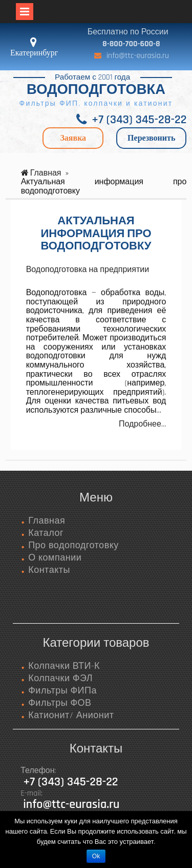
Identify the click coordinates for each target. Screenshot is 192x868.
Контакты (49, 570)
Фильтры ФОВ (60, 703)
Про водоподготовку (73, 545)
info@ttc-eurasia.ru (138, 56)
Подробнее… (142, 424)
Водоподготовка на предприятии (88, 270)
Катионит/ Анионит (71, 715)
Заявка (73, 138)
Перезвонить (151, 138)
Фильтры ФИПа (62, 691)
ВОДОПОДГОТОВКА (96, 90)
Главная (47, 521)
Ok (96, 856)
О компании (55, 558)
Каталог (46, 533)
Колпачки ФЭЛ (60, 678)
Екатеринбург (34, 53)
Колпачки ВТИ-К (64, 666)
